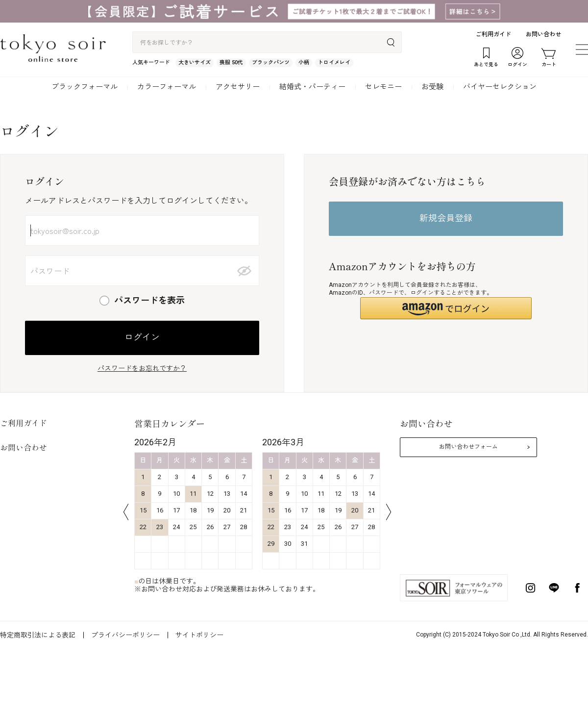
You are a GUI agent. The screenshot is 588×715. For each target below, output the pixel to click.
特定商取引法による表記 (38, 635)
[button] (446, 308)
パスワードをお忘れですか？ (142, 368)
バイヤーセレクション (500, 87)
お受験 (432, 87)
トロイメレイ (334, 63)
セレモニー (383, 87)
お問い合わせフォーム (468, 447)
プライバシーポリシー (125, 635)
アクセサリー (238, 87)
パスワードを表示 (149, 301)
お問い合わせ (543, 34)
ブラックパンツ (271, 63)
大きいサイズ (195, 63)
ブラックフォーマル (85, 87)
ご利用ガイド (493, 34)
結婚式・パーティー (312, 87)
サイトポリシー (199, 635)
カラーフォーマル (167, 87)
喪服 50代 (231, 63)
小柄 (304, 63)
